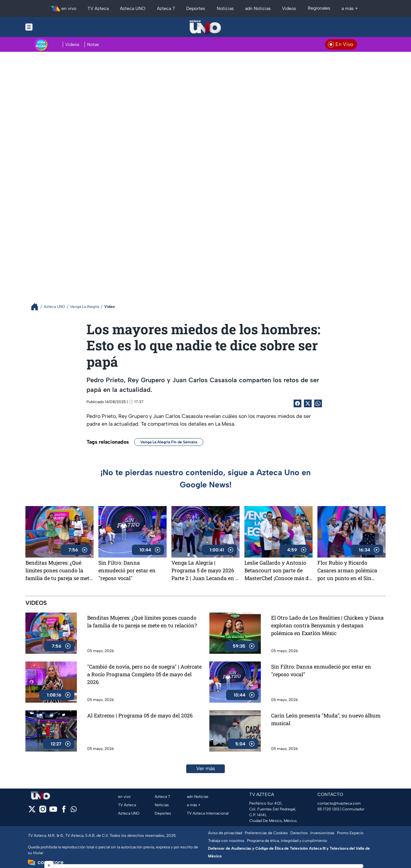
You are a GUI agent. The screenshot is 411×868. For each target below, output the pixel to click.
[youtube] (53, 811)
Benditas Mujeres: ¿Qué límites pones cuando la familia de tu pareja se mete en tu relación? (59, 570)
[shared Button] (318, 403)
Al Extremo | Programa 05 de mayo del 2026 (140, 715)
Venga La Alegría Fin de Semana (169, 442)
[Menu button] (51, 27)
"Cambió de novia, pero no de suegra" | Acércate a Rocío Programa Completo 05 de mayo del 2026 (144, 674)
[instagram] (43, 811)
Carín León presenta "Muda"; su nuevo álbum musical (326, 719)
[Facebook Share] (297, 403)
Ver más (206, 768)
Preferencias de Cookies (266, 833)
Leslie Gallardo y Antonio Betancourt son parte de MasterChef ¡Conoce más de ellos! (278, 570)
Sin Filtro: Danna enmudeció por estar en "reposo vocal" (127, 570)
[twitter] (32, 811)
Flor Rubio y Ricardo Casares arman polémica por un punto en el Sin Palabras (347, 570)
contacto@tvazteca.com (339, 803)
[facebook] (64, 811)
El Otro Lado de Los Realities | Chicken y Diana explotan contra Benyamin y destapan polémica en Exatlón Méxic (327, 625)
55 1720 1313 (328, 809)
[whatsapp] (74, 811)
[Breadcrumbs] (37, 307)
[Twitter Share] (308, 403)
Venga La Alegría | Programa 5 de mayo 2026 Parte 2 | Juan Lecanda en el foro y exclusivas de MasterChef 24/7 (205, 570)
